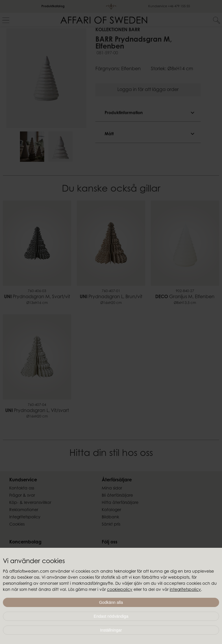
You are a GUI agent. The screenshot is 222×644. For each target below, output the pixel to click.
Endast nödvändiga (111, 616)
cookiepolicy (120, 590)
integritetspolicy (185, 590)
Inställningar (111, 630)
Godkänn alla (111, 602)
